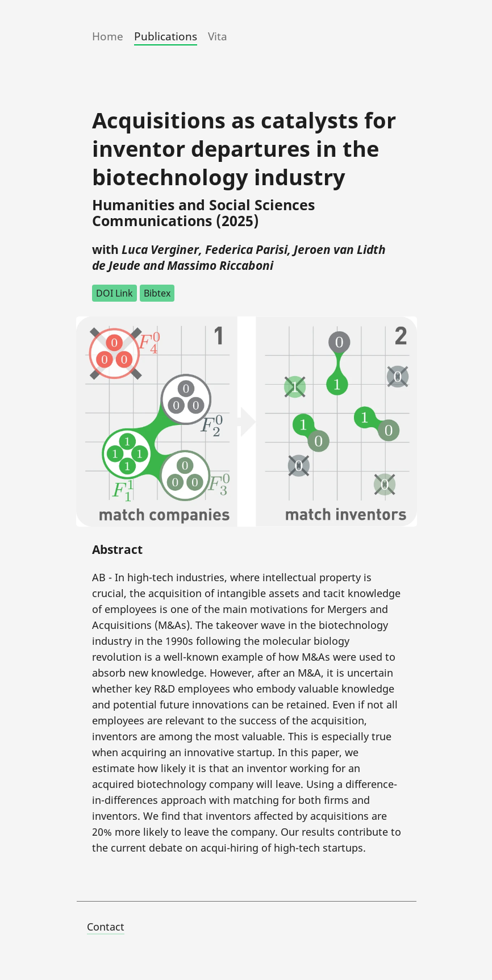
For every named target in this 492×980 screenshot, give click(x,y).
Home (108, 36)
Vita (218, 36)
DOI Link (114, 293)
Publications (166, 36)
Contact (106, 927)
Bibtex (157, 293)
